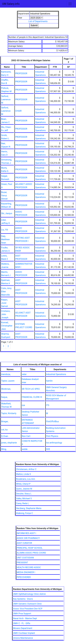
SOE (48, 449)
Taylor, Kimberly (9, 413)
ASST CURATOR (24, 543)
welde (25, 449)
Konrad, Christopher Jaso (7, 326)
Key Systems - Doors (23, 599)
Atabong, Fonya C (24, 513)
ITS (48, 405)
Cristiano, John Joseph (6, 314)
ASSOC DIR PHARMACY (28, 538)
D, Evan (5, 436)
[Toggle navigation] (70, 4)
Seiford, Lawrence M (6, 99)
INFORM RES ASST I (26, 533)
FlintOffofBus (53, 421)
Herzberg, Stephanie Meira (29, 508)
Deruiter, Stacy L (24, 494)
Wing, (4, 449)
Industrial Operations (56, 374)
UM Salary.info (11, 4)
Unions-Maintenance (23, 638)
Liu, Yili (5, 230)
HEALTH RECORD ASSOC (29, 567)
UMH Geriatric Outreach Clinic (27, 604)
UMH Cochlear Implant (24, 633)
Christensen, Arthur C (26, 469)
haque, (4, 397)
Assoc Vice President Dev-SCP (28, 609)
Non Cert (26, 436)
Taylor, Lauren (8, 381)
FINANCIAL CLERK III (32, 397)
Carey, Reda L (23, 503)
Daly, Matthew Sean (5, 239)
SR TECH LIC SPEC (31, 389)
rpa (23, 405)
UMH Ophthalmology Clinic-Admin (29, 594)
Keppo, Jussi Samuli (5, 303)
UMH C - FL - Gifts (22, 623)
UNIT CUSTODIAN (25, 558)
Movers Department (23, 628)
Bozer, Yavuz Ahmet (4, 196)
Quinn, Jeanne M (24, 489)
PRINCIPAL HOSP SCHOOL (30, 548)
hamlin (49, 381)
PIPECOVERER (24, 577)
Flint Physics (52, 436)
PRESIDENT (22, 563)
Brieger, (5, 421)
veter (24, 374)
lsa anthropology (54, 443)
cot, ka (4, 430)
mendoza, (6, 374)
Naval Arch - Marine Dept (25, 618)
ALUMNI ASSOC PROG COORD (31, 553)
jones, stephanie (9, 443)
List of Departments (38, 21)
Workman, (6, 389)
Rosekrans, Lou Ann (26, 479)
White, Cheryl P (23, 484)
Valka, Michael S (24, 499)
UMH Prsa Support (22, 614)
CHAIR (18, 111)
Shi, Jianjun (7, 213)
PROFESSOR (21, 73)
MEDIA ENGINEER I (26, 572)
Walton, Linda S (23, 474)
